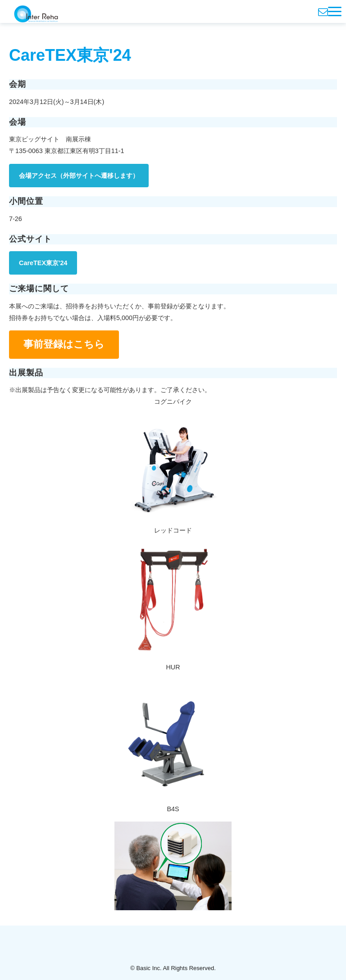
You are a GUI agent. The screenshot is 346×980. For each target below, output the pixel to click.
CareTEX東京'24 (43, 263)
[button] (335, 11)
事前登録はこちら (64, 344)
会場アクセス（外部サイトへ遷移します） (79, 176)
